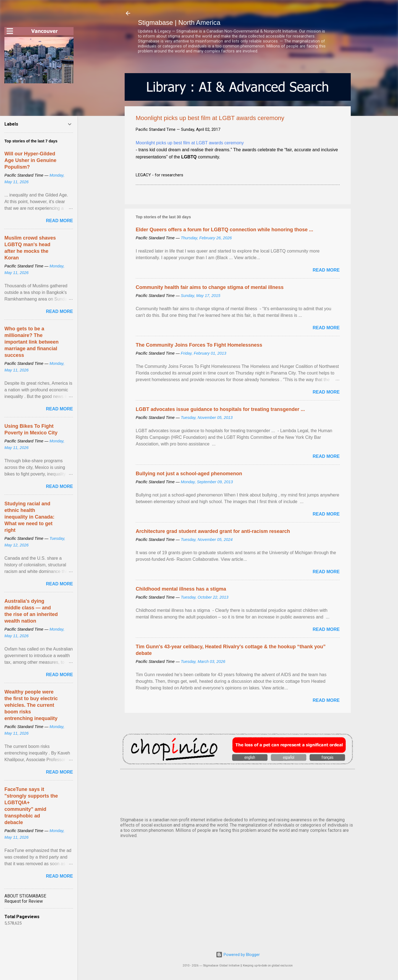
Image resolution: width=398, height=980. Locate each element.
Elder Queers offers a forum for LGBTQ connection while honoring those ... (224, 230)
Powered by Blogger (238, 955)
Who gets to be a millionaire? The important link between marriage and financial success (32, 342)
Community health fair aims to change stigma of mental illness (210, 287)
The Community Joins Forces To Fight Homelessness (199, 345)
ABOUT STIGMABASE (25, 896)
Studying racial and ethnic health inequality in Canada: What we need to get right (29, 517)
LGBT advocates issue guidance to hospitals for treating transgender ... (220, 409)
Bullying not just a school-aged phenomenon (189, 474)
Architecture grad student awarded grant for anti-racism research (213, 531)
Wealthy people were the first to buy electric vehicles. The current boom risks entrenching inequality (31, 705)
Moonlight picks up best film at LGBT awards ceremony (190, 143)
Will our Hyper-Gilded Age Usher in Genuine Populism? (30, 160)
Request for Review (24, 901)
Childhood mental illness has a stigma (181, 589)
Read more (326, 270)
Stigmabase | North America (179, 22)
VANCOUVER (238, 792)
